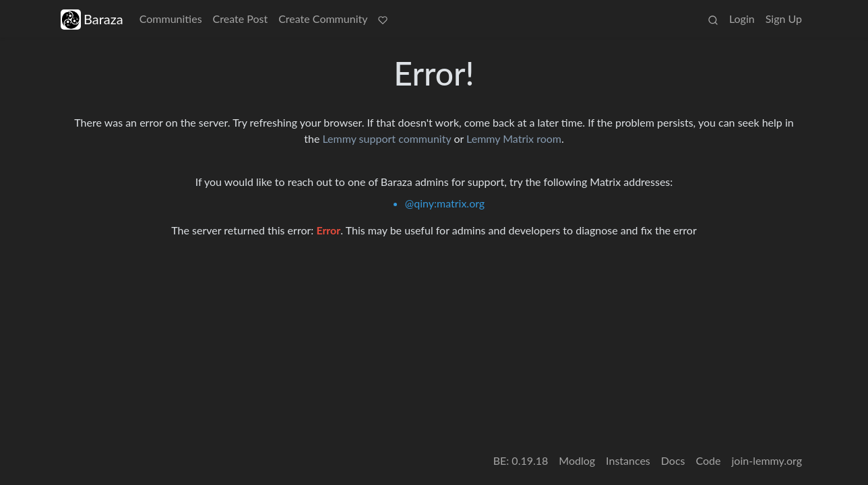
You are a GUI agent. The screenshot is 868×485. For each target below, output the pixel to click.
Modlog (577, 460)
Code (709, 460)
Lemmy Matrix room (514, 138)
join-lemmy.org (767, 460)
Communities (171, 19)
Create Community (323, 19)
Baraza (92, 19)
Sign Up (784, 19)
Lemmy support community (386, 138)
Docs (673, 460)
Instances (628, 460)
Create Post (241, 19)
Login (742, 19)
